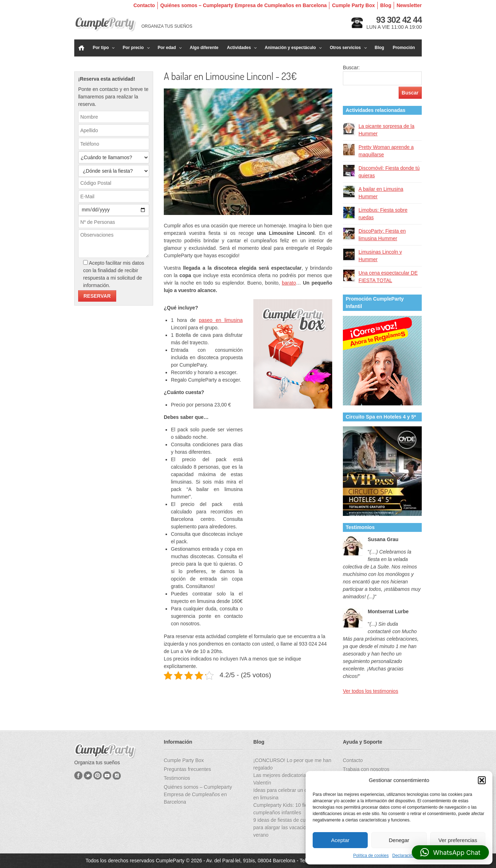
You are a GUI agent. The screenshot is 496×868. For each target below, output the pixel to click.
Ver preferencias (458, 840)
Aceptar (340, 840)
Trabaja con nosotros (366, 769)
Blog (386, 5)
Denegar (399, 840)
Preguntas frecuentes (187, 769)
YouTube (107, 775)
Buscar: (351, 68)
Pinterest (98, 775)
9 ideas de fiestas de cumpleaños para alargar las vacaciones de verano (290, 827)
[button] (482, 780)
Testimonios (177, 778)
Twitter (88, 775)
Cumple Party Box (353, 5)
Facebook (78, 775)
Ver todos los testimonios (371, 691)
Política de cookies (371, 856)
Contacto (144, 5)
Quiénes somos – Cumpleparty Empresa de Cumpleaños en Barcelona (243, 5)
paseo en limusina (221, 320)
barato (289, 283)
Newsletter (409, 5)
